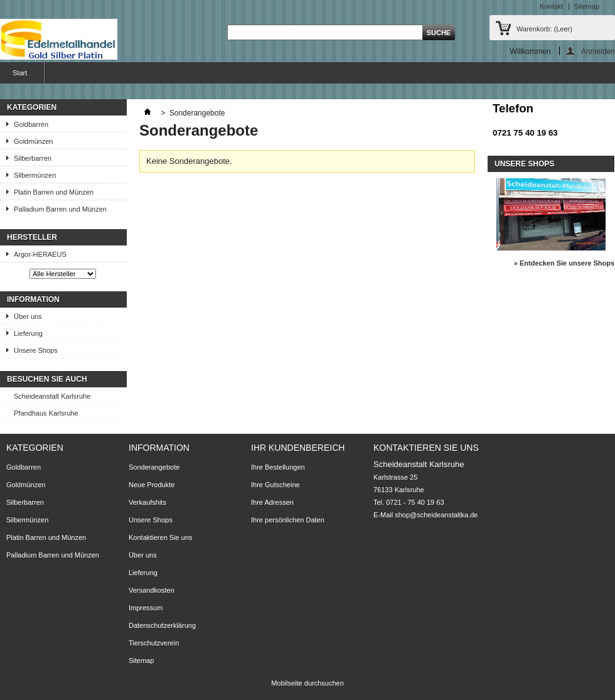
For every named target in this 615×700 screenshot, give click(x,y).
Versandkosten (152, 590)
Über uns (28, 316)
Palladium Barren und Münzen (60, 209)
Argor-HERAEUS (40, 254)
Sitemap (587, 6)
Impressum (146, 608)
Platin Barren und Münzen (54, 192)
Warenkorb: (544, 29)
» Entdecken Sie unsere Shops (564, 263)
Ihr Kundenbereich (298, 448)
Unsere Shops (36, 350)
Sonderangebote (154, 467)
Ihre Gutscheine (275, 485)
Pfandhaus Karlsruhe (46, 413)
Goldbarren (31, 124)
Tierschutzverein (154, 643)
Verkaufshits (147, 502)
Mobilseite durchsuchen (307, 683)
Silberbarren (33, 158)
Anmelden (598, 51)
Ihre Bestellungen (278, 467)
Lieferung (28, 333)
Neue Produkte (152, 485)
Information (33, 299)
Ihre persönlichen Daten (288, 520)
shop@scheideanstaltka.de (436, 515)
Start (18, 76)
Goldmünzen (33, 141)
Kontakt (551, 6)
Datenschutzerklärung (162, 625)
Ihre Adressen (272, 502)
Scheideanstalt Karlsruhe (52, 396)
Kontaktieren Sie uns (161, 537)
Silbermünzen (35, 175)
